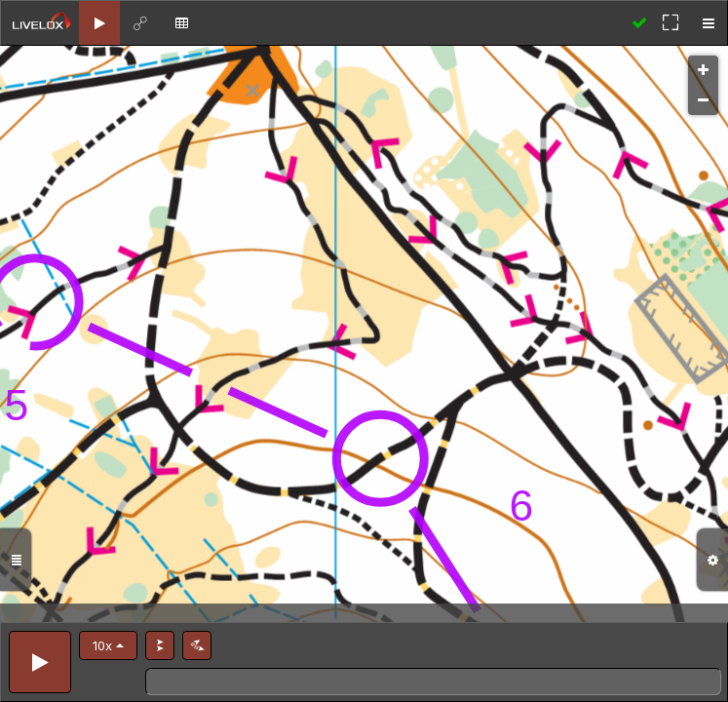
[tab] (99, 23)
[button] (108, 645)
